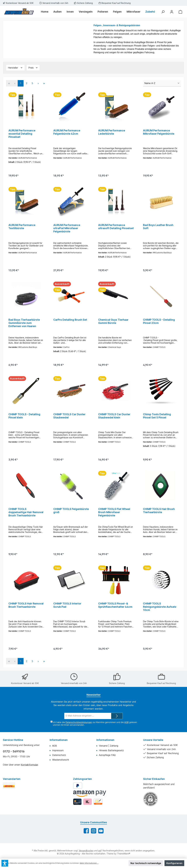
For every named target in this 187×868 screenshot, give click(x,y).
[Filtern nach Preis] (33, 68)
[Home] (46, 12)
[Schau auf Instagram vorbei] (94, 839)
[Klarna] (87, 810)
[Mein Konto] (172, 12)
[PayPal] (78, 794)
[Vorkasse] (98, 810)
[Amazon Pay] (90, 802)
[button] (5, 863)
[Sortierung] (162, 83)
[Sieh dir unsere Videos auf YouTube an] (101, 839)
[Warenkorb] (180, 12)
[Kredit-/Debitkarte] (77, 810)
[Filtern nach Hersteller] (15, 68)
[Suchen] (163, 12)
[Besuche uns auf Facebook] (86, 839)
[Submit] (117, 724)
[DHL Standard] (9, 794)
